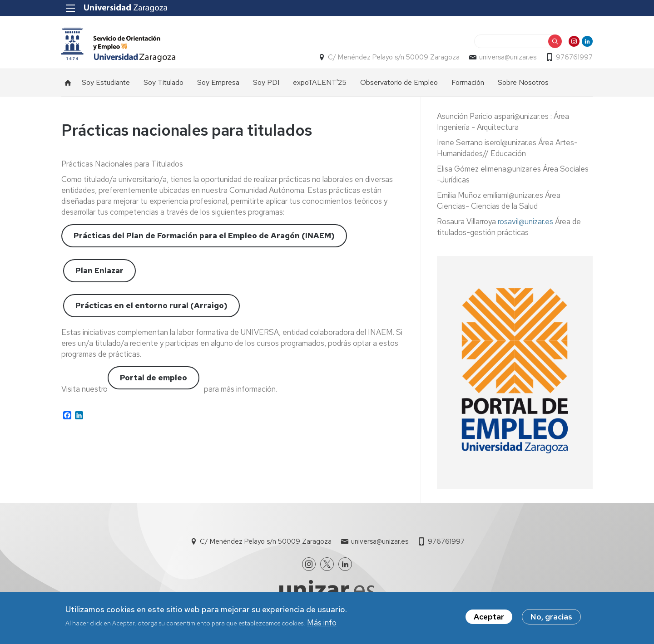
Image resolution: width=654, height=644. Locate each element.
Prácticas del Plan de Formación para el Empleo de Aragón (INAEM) (204, 236)
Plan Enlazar (99, 270)
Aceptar (489, 618)
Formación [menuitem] (468, 82)
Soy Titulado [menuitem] (163, 82)
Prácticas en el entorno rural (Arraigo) (151, 305)
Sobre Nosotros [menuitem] (523, 82)
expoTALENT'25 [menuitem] (320, 82)
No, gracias (551, 618)
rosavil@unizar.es (525, 221)
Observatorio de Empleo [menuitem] (399, 82)
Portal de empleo (154, 378)
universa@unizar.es (508, 57)
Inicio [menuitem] (68, 83)
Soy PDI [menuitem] (266, 82)
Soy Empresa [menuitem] (218, 82)
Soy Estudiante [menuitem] (106, 82)
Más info (322, 624)
